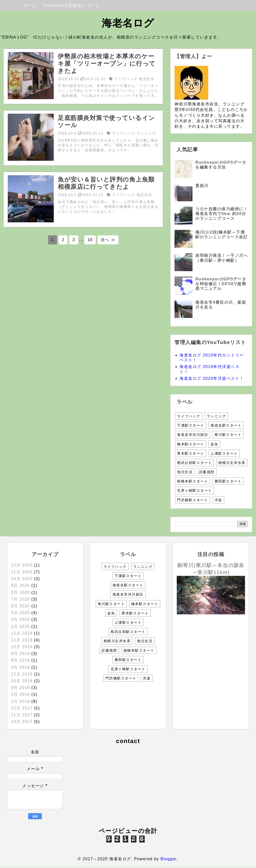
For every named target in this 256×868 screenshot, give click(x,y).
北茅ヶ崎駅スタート (194, 490)
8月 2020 (20, 592)
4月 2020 (20, 620)
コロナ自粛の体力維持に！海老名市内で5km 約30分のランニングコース (221, 214)
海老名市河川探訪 (192, 435)
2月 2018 (20, 694)
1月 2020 (20, 627)
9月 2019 (20, 654)
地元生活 (185, 472)
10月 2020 (22, 579)
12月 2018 (22, 674)
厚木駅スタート (191, 453)
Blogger (169, 859)
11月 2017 (22, 715)
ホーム (30, 5)
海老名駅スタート (226, 425)
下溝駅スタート (191, 425)
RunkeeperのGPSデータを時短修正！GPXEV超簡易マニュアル (221, 284)
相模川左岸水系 (232, 463)
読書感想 (207, 472)
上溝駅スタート (224, 453)
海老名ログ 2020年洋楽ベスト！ (212, 378)
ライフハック (189, 416)
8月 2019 (20, 660)
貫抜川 (202, 186)
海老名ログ (128, 23)
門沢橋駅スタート (192, 500)
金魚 (214, 444)
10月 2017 (22, 722)
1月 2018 (20, 701)
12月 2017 (22, 708)
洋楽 (218, 500)
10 (90, 240)
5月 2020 (20, 613)
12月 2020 (22, 565)
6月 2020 (20, 606)
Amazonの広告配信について (71, 5)
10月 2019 (22, 647)
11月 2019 (22, 640)
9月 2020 (20, 585)
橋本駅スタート (191, 444)
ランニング (216, 416)
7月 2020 (20, 599)
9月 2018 (20, 688)
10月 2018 (22, 681)
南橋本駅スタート (192, 481)
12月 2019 (22, 633)
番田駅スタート (228, 481)
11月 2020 (22, 572)
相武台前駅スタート (194, 463)
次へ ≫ (108, 240)
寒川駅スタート (228, 435)
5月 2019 (20, 667)
